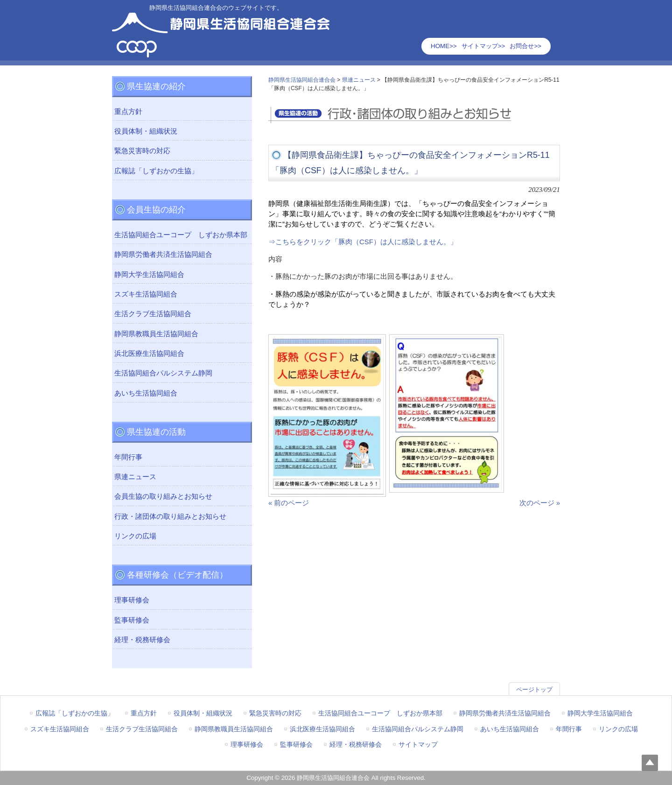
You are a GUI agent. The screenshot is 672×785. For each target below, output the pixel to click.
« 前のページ (289, 503)
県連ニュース (135, 477)
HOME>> (444, 46)
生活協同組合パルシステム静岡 (163, 373)
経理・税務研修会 (142, 640)
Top (650, 763)
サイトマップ (418, 744)
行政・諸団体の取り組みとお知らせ (170, 516)
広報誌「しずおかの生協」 (156, 171)
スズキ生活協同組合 (146, 294)
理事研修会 (132, 600)
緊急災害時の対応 (142, 151)
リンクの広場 (135, 536)
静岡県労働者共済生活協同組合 (163, 255)
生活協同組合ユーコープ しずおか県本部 (181, 235)
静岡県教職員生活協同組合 (156, 334)
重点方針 (128, 112)
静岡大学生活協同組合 (149, 275)
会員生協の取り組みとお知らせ (163, 496)
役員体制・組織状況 (146, 131)
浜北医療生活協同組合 (149, 354)
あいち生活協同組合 (146, 393)
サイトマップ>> (483, 46)
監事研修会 (132, 620)
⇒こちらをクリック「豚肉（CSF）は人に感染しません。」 (363, 242)
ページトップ (534, 690)
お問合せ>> (525, 46)
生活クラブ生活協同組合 (153, 314)
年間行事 (128, 457)
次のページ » (540, 503)
